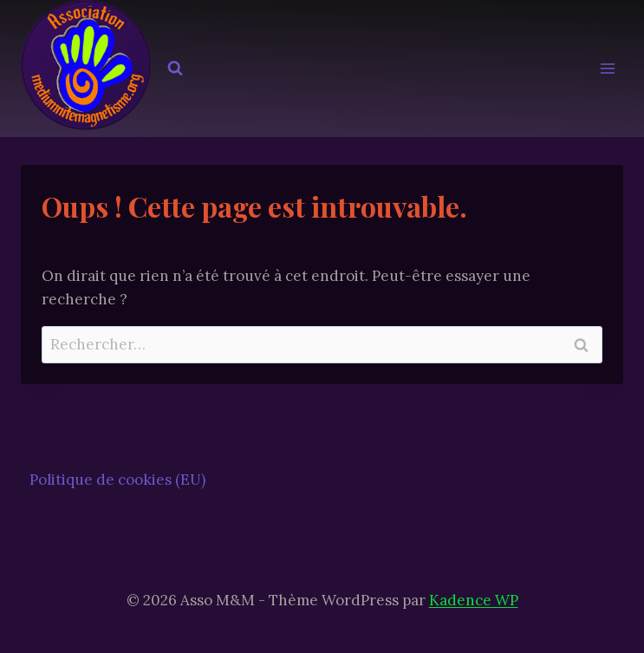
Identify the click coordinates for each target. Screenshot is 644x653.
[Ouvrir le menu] (607, 69)
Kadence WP (474, 600)
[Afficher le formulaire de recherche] (175, 69)
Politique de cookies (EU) (117, 480)
